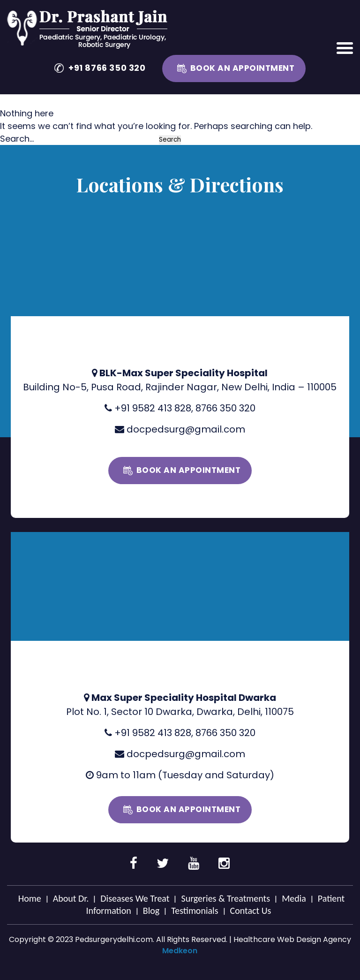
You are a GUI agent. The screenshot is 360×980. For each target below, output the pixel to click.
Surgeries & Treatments (225, 898)
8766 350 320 (225, 408)
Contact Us (251, 911)
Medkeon (180, 951)
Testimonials (195, 911)
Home (30, 898)
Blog (151, 911)
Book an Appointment (243, 68)
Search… (17, 139)
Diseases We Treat (135, 898)
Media (294, 898)
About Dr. (71, 898)
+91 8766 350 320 (107, 68)
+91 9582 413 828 (153, 408)
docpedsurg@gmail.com (186, 429)
